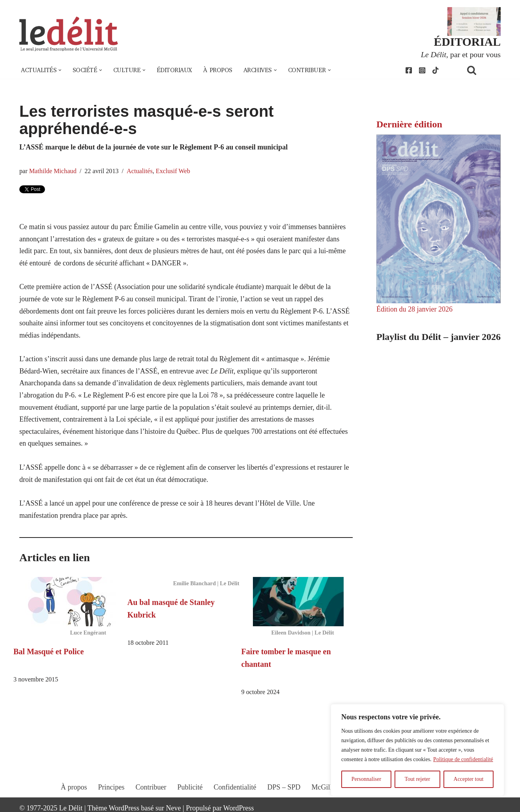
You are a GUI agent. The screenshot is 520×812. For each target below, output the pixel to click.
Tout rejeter (417, 779)
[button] (60, 70)
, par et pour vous (461, 54)
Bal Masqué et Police (49, 651)
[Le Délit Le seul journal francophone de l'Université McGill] (69, 34)
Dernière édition (409, 124)
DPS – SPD (284, 787)
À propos (218, 70)
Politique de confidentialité (463, 759)
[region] (417, 750)
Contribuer (151, 787)
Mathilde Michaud (53, 171)
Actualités (140, 171)
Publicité (190, 787)
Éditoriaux (174, 70)
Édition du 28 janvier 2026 (414, 309)
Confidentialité (235, 787)
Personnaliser (366, 779)
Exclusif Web (173, 171)
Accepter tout (469, 779)
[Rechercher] (482, 70)
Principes (111, 787)
